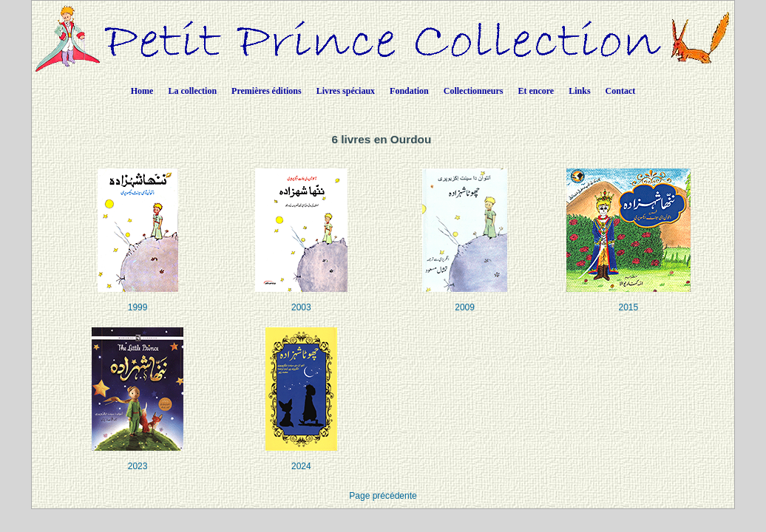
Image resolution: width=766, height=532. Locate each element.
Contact (621, 91)
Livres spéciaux (346, 91)
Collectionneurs (474, 91)
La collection (192, 91)
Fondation (409, 91)
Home (142, 91)
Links (579, 91)
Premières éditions (267, 91)
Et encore (536, 91)
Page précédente (383, 496)
